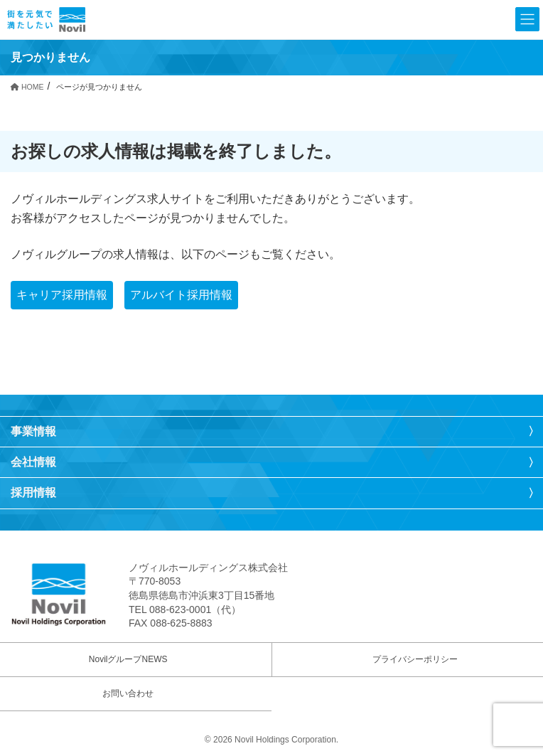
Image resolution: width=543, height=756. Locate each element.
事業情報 (33, 431)
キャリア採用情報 (62, 295)
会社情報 (33, 462)
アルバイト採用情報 (181, 295)
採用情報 (33, 493)
